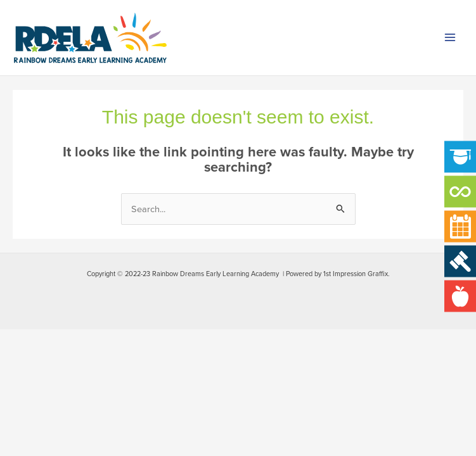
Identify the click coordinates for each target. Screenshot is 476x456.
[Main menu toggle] (450, 38)
